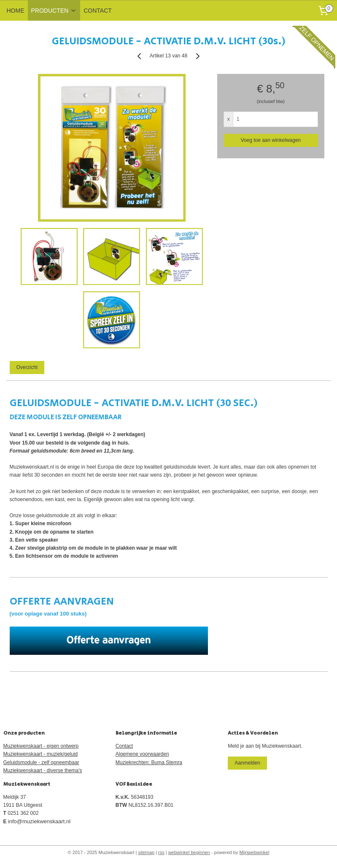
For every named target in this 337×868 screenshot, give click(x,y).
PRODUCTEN (54, 11)
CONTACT (98, 11)
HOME (16, 11)
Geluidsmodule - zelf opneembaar (41, 762)
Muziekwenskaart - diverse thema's (43, 770)
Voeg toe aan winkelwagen (271, 140)
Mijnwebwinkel (254, 852)
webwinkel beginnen (189, 852)
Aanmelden (247, 763)
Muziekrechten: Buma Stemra (149, 762)
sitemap (147, 852)
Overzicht (27, 367)
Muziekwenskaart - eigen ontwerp (41, 746)
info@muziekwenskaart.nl (39, 821)
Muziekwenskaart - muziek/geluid (41, 754)
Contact (124, 746)
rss (161, 852)
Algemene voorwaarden (142, 754)
